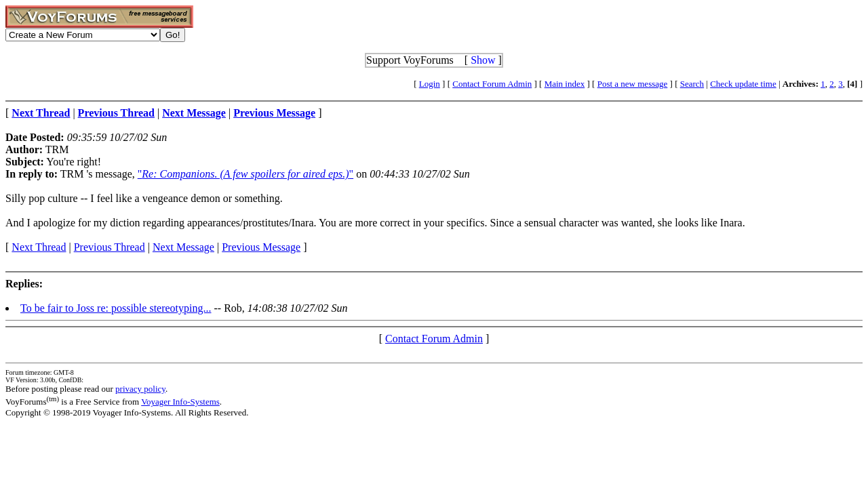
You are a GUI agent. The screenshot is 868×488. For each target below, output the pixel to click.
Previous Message (261, 247)
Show (483, 60)
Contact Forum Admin (492, 84)
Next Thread (39, 247)
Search (692, 84)
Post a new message (633, 84)
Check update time (743, 84)
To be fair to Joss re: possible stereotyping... (116, 308)
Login (430, 84)
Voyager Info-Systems (180, 402)
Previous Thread (110, 247)
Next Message (183, 247)
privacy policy (140, 389)
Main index (565, 84)
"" (245, 174)
